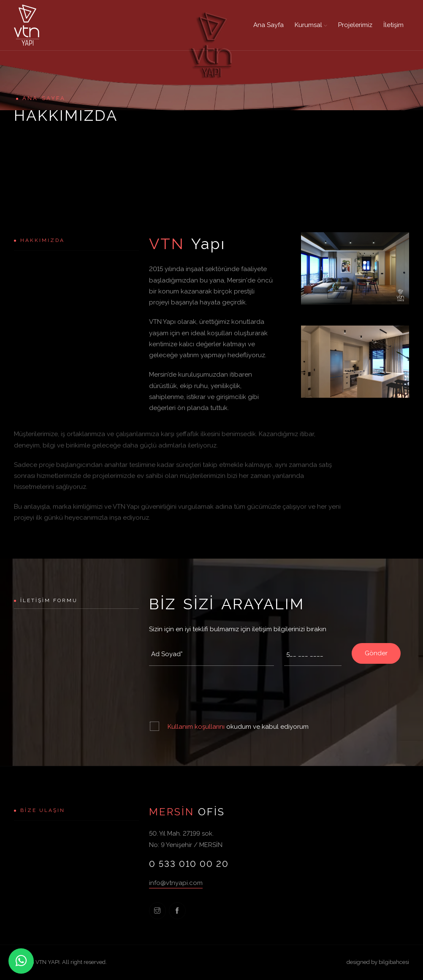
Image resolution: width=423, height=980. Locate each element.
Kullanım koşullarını (197, 727)
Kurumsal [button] (311, 25)
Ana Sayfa (268, 25)
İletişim (393, 25)
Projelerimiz (355, 25)
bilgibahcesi (394, 962)
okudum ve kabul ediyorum (238, 727)
